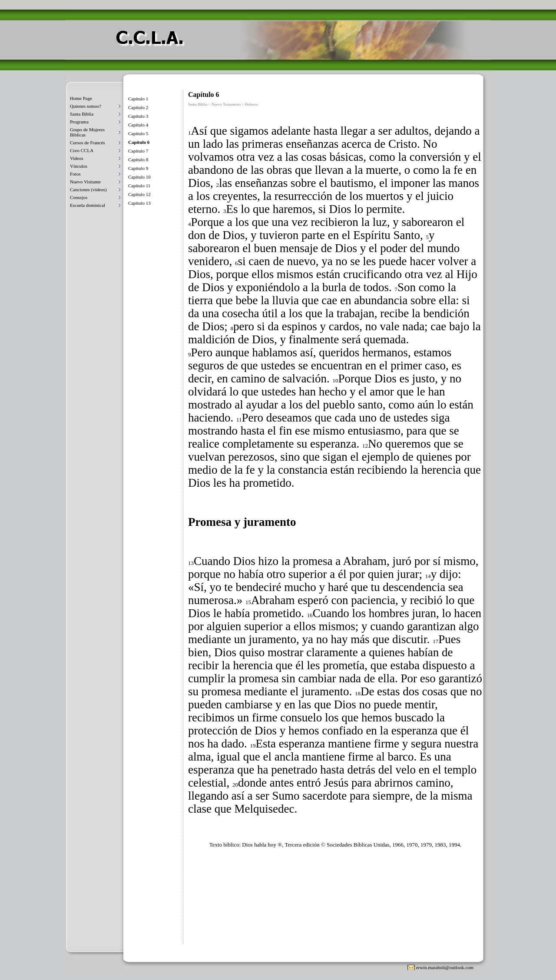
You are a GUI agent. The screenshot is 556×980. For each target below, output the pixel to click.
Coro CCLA (82, 150)
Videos (77, 158)
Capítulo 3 (138, 116)
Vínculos (79, 166)
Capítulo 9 (138, 168)
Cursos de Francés (88, 143)
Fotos (75, 174)
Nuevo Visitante (85, 182)
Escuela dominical (88, 205)
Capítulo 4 (138, 125)
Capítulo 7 (138, 151)
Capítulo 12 (139, 194)
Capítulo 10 (139, 177)
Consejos (79, 197)
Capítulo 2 (138, 107)
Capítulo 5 (138, 133)
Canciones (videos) (88, 189)
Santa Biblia (82, 114)
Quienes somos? (86, 106)
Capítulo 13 (139, 203)
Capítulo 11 (139, 186)
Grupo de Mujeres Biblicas (87, 132)
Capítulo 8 (138, 159)
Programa (79, 122)
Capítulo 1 (138, 99)
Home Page (81, 98)
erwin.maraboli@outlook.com (445, 967)
